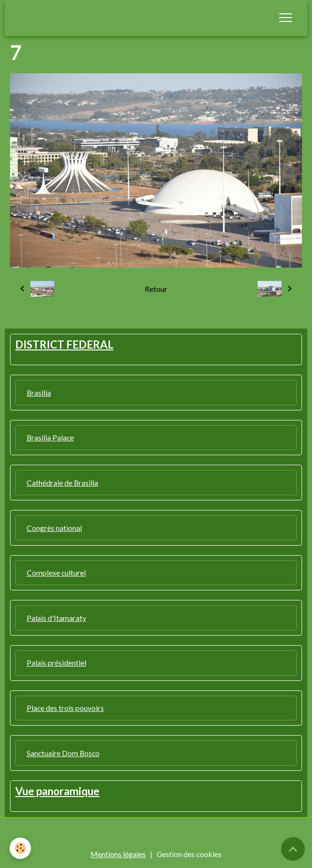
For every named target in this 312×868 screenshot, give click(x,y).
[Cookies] (20, 848)
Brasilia (39, 393)
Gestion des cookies (189, 854)
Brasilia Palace (50, 437)
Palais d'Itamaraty (56, 618)
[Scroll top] (293, 849)
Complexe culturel (56, 573)
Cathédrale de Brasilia (62, 483)
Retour (156, 289)
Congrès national (54, 528)
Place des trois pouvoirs (65, 708)
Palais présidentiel (56, 663)
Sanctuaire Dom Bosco (63, 753)
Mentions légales (118, 854)
